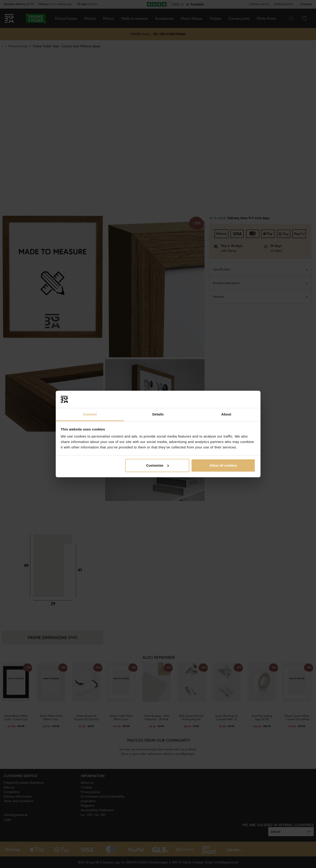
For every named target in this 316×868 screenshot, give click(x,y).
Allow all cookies (223, 465)
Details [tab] (158, 414)
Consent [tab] (90, 414)
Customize (157, 465)
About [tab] (226, 414)
